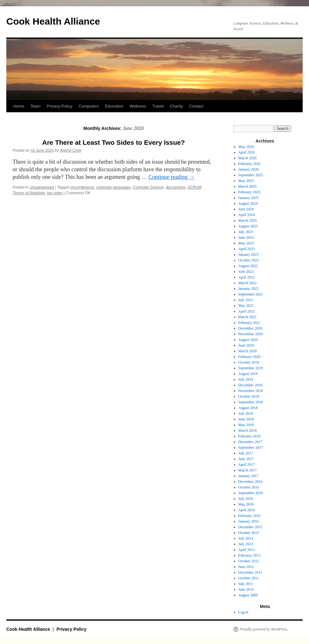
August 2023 (248, 226)
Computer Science (148, 187)
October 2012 (249, 561)
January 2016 (248, 521)
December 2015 (250, 527)
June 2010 (246, 589)
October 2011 (249, 578)
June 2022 (246, 272)
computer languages (113, 187)
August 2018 (248, 408)
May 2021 (246, 306)
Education (114, 106)
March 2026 (248, 158)
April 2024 (247, 215)
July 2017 (246, 453)
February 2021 (249, 323)
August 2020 (248, 340)
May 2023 (246, 243)
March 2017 (248, 470)
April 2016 (247, 510)
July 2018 (246, 413)
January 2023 (248, 255)
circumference (82, 187)
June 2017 (246, 459)
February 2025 (249, 192)
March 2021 (248, 317)
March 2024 (248, 220)
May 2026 (246, 147)
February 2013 (249, 555)
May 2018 (246, 425)
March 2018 (248, 430)
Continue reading (172, 177)
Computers (89, 106)
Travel (158, 106)
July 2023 (246, 232)
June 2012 (246, 567)
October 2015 (249, 533)
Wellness (138, 106)
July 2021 (246, 300)
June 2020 (246, 345)
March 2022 (248, 283)
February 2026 (249, 164)
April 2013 (247, 550)
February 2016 (249, 516)
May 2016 (246, 504)
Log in (243, 612)
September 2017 (251, 448)
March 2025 (248, 186)
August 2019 (248, 374)
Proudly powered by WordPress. (264, 629)
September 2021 (251, 294)
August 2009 (248, 595)
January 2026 (248, 169)
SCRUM (195, 187)
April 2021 (247, 311)
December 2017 (250, 442)
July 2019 (246, 379)
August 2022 (248, 266)
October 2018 (249, 396)
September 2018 (251, 402)
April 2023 (247, 249)
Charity (176, 106)
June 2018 (246, 419)
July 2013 (246, 544)
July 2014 (246, 538)
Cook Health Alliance (53, 21)
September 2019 (251, 368)
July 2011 (246, 584)
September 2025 (251, 175)
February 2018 (249, 436)
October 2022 (249, 260)
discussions (176, 187)
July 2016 (246, 499)
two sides (55, 193)
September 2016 (251, 493)
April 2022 (247, 277)
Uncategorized (41, 187)
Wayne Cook (71, 150)
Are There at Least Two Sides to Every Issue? (114, 142)
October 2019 (249, 362)
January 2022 (248, 289)
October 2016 (249, 487)
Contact (196, 106)
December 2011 (250, 572)
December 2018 (250, 385)
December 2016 (250, 482)
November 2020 (251, 334)
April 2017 (247, 465)
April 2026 (247, 152)
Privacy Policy (59, 106)
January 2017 (248, 476)
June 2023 (246, 237)
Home (19, 106)
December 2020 (250, 328)
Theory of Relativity (29, 193)
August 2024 (248, 203)
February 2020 (249, 357)
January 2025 (248, 198)
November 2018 (251, 391)
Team (36, 106)
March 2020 (248, 351)
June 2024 (246, 209)
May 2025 (246, 181)
